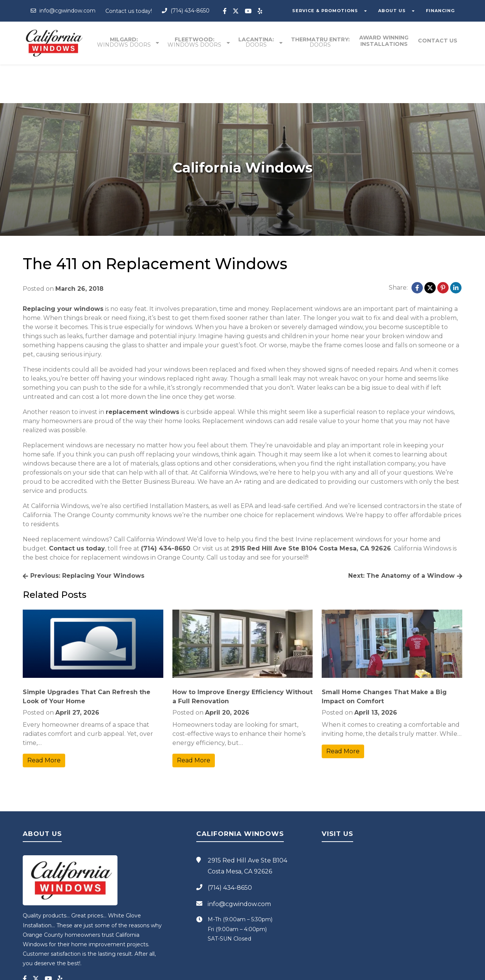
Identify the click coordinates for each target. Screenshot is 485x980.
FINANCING (441, 11)
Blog (320, 971)
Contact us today (77, 510)
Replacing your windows (63, 270)
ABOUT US (394, 11)
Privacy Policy (297, 971)
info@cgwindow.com (63, 11)
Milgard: (126, 42)
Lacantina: (258, 42)
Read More (44, 722)
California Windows (217, 971)
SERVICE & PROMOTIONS (329, 11)
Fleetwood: (196, 42)
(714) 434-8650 (186, 11)
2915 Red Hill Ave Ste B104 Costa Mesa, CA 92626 (311, 510)
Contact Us (438, 41)
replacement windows (142, 374)
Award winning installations (385, 41)
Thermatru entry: (322, 42)
